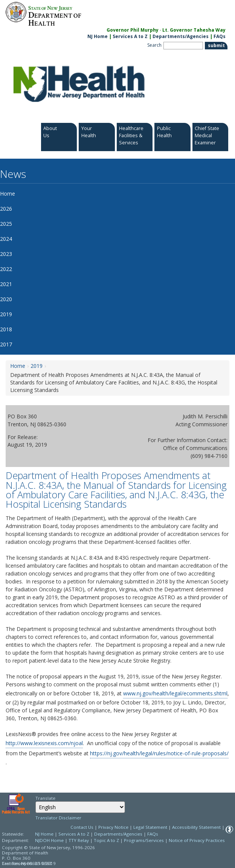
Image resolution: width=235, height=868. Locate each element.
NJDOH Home (49, 840)
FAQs (153, 834)
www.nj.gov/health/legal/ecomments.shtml (175, 693)
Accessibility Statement (196, 827)
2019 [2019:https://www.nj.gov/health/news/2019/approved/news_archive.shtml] (37, 366)
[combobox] (80, 807)
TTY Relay (79, 840)
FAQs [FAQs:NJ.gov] (220, 36)
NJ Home (98, 36)
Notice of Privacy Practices (197, 840)
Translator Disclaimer (58, 818)
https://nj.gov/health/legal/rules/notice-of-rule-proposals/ (159, 753)
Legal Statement (150, 827)
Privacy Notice (113, 827)
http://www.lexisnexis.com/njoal (44, 743)
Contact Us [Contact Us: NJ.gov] (82, 827)
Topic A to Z (106, 840)
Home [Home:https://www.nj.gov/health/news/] (18, 366)
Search (154, 45)
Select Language (35, 801)
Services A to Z (130, 36)
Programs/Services (144, 840)
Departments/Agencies (181, 36)
